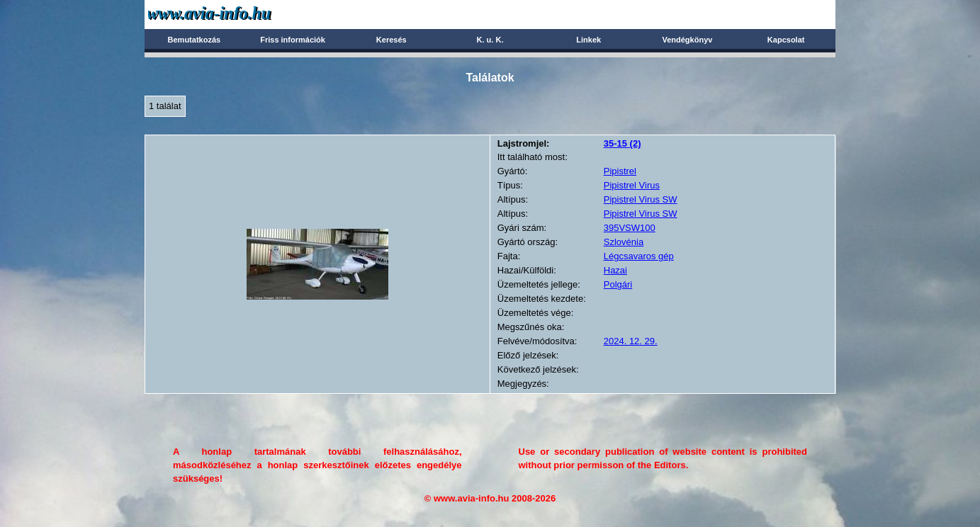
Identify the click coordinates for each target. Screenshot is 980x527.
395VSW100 (630, 228)
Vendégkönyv (687, 40)
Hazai (615, 270)
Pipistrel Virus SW (641, 199)
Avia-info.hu (234, 14)
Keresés (392, 40)
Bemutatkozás (195, 40)
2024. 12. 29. (631, 341)
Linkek (588, 40)
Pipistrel (620, 171)
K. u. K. (490, 40)
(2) (623, 143)
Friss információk (293, 40)
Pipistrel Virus (632, 185)
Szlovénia (624, 242)
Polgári (618, 284)
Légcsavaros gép (639, 256)
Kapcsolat (786, 40)
